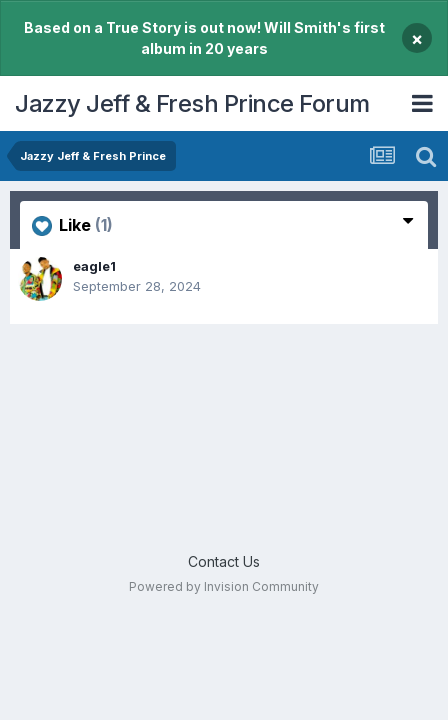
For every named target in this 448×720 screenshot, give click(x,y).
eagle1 (94, 266)
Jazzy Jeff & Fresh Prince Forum (192, 103)
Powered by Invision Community (224, 586)
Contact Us (224, 561)
